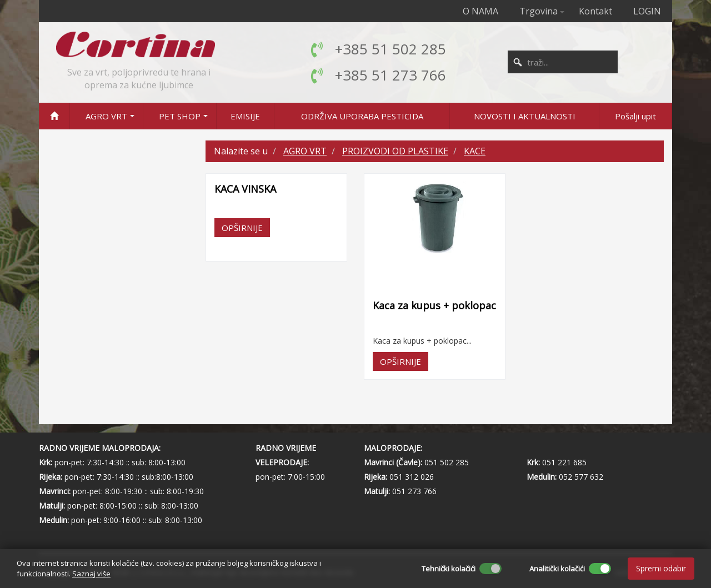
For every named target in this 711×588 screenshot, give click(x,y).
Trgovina (539, 11)
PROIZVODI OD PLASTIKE (395, 151)
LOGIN (647, 11)
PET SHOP (180, 116)
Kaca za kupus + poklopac (434, 305)
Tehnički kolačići (449, 569)
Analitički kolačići (557, 569)
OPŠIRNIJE (242, 228)
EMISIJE (245, 116)
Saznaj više (91, 574)
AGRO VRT (106, 116)
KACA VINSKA (245, 189)
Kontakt (595, 11)
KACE (475, 151)
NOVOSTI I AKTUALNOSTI (525, 116)
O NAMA (480, 11)
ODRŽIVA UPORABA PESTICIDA (362, 116)
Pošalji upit (635, 116)
